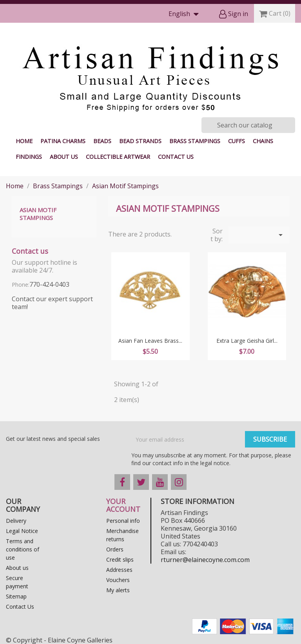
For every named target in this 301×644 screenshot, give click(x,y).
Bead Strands (140, 141)
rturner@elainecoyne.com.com (205, 560)
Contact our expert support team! (52, 303)
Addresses (119, 570)
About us (64, 157)
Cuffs (237, 141)
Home (24, 141)
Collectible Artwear (118, 157)
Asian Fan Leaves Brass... (150, 341)
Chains (263, 141)
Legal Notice (22, 531)
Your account (123, 505)
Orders (115, 549)
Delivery (16, 521)
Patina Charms (63, 141)
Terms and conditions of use (23, 549)
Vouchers (118, 580)
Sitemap (16, 596)
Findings (29, 157)
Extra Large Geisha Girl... (247, 341)
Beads (102, 141)
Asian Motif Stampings (38, 214)
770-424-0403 (49, 284)
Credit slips (120, 559)
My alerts (118, 590)
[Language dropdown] (185, 14)
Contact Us (176, 157)
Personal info (123, 521)
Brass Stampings (195, 141)
